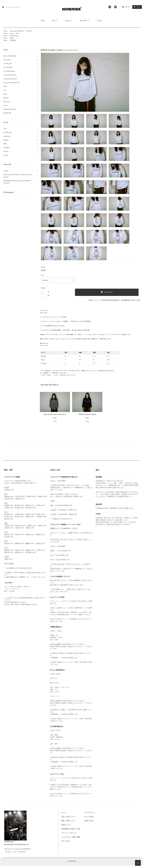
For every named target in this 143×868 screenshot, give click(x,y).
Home (43, 21)
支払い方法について (68, 817)
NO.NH (29, 31)
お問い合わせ (89, 821)
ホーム (64, 813)
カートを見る (89, 817)
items (137, 7)
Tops (12, 33)
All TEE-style (14, 36)
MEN (12, 38)
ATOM (67, 841)
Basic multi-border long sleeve (55, 414)
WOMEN (13, 40)
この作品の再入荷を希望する (110, 300)
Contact (99, 21)
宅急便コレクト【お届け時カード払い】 (64, 528)
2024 (18, 33)
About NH (85, 21)
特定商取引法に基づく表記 (131, 300)
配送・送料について (68, 821)
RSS (63, 841)
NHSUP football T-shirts (87, 414)
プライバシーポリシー (69, 833)
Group (69, 21)
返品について (93, 300)
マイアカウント (90, 813)
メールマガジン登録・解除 (71, 837)
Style (55, 21)
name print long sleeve (17, 31)
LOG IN (127, 7)
